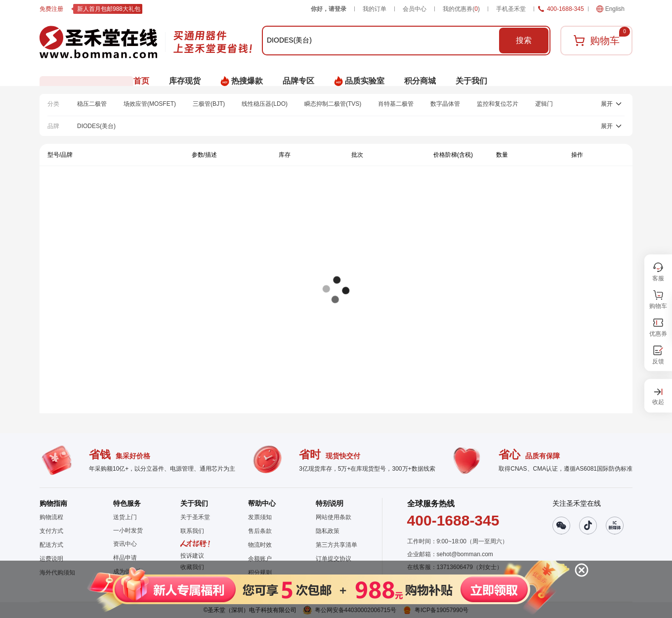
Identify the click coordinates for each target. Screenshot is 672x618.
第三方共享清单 (336, 545)
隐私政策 (328, 531)
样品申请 (125, 558)
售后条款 (260, 531)
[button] (327, 589)
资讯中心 (125, 544)
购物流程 (51, 517)
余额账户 (260, 559)
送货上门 (125, 517)
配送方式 (51, 545)
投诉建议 (192, 556)
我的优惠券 (461, 9)
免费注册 (51, 9)
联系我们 (192, 531)
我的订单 (375, 9)
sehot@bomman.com (465, 554)
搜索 (524, 40)
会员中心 (415, 9)
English (610, 9)
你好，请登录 (329, 9)
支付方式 (51, 531)
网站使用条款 (334, 517)
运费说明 (51, 559)
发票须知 (260, 517)
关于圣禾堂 (195, 517)
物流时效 (260, 545)
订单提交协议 (334, 559)
